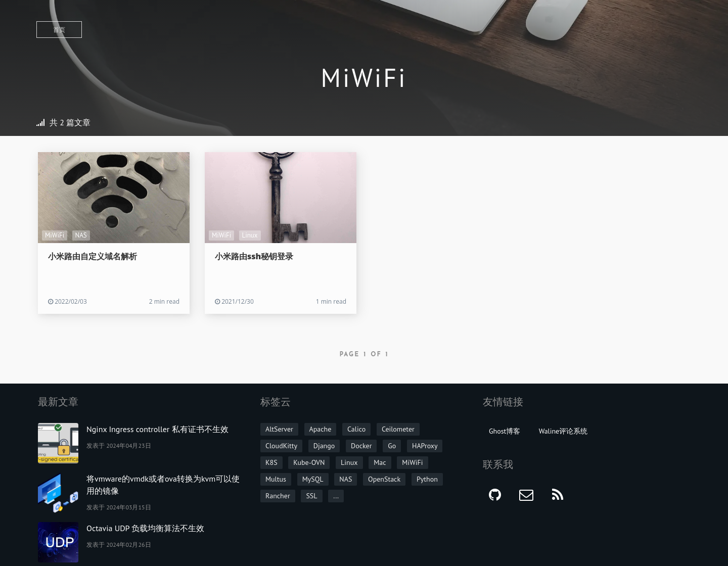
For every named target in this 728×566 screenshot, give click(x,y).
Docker (361, 446)
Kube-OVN (309, 462)
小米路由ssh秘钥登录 (254, 256)
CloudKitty (281, 446)
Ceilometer (398, 429)
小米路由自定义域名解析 (93, 256)
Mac (380, 462)
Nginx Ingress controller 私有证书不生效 (157, 429)
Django (324, 446)
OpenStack (384, 479)
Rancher (278, 496)
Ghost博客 (505, 431)
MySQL (313, 479)
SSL (311, 496)
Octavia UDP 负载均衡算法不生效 (145, 528)
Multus (276, 479)
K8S (271, 462)
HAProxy (425, 446)
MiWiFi (55, 235)
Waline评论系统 (563, 431)
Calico (356, 429)
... (336, 496)
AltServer (279, 429)
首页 (59, 30)
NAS (81, 235)
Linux (250, 235)
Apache (321, 429)
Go (392, 446)
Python (427, 479)
